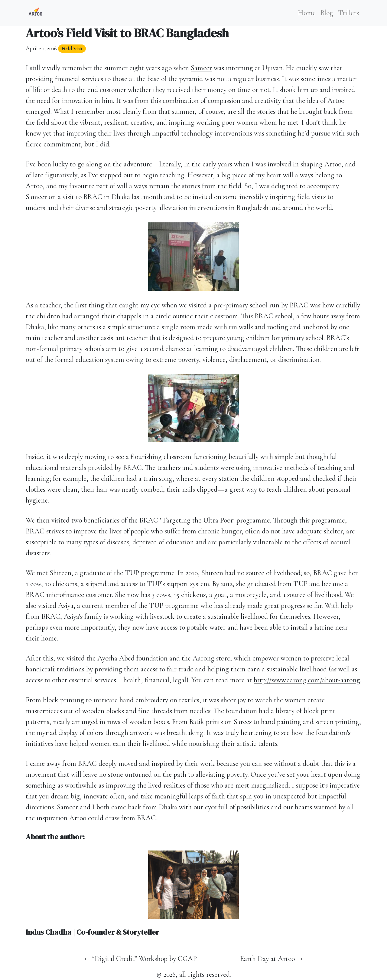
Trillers (348, 13)
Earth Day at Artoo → (272, 959)
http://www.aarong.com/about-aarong (307, 680)
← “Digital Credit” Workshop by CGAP (140, 959)
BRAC (93, 197)
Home (307, 13)
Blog (327, 13)
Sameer (201, 68)
